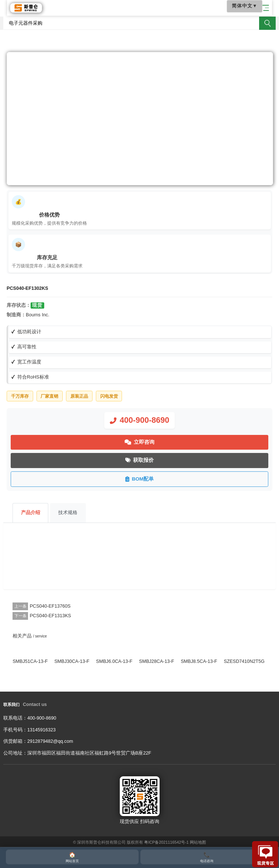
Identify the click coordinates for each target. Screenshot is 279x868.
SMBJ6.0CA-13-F (114, 661)
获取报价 (139, 460)
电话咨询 (207, 857)
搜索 (267, 23)
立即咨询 (139, 442)
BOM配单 (140, 479)
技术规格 (68, 513)
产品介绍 (31, 513)
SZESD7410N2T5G (244, 661)
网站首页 (72, 857)
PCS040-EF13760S (50, 606)
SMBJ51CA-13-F (30, 661)
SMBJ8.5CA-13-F (199, 661)
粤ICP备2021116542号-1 (166, 842)
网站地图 (198, 842)
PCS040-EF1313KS (50, 616)
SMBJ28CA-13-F (156, 661)
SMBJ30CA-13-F (72, 661)
